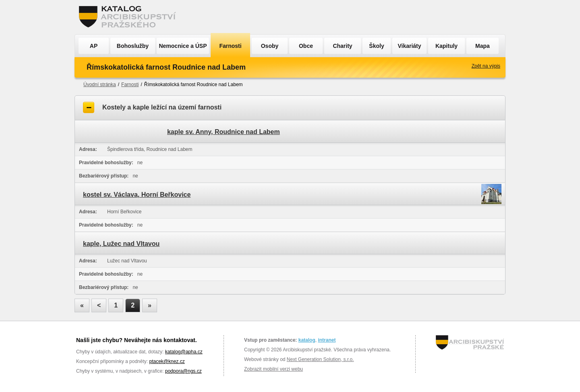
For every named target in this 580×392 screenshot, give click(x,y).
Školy (376, 46)
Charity (342, 46)
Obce (306, 46)
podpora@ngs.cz (183, 371)
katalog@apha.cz (184, 352)
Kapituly (446, 46)
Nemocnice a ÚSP (183, 46)
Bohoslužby (133, 46)
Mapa (483, 46)
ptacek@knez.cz (167, 361)
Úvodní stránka (100, 85)
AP (94, 46)
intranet (327, 340)
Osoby (270, 46)
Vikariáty (409, 46)
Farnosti (230, 46)
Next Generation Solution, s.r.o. (320, 359)
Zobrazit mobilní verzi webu (273, 369)
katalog (307, 340)
